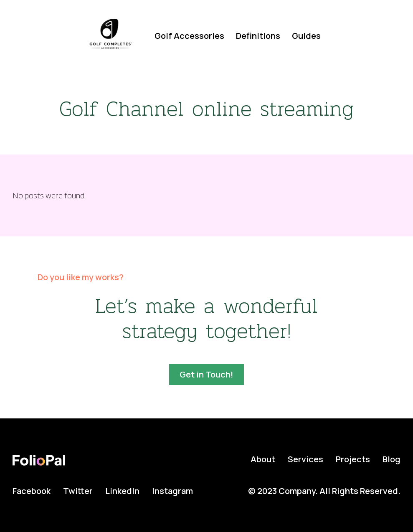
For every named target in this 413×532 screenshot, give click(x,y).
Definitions (258, 36)
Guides (306, 36)
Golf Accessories (189, 36)
